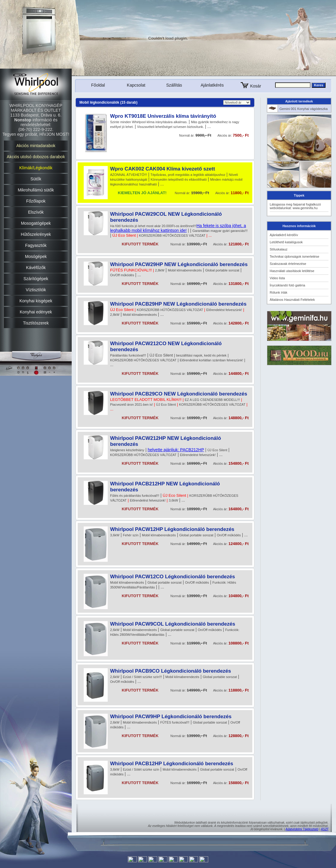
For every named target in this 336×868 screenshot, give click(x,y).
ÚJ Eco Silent (166, 404)
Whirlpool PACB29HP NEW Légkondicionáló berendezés (178, 304)
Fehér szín (131, 535)
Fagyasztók (36, 245)
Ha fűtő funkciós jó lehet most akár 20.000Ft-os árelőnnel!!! (153, 226)
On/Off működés (122, 275)
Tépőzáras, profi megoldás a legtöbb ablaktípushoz (188, 175)
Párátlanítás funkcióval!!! (128, 355)
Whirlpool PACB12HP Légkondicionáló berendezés (172, 764)
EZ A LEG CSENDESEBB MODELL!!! (212, 400)
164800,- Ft (239, 509)
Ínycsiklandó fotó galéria (287, 285)
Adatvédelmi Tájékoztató (302, 829)
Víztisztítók (36, 290)
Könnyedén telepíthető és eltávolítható (179, 179)
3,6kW (173, 500)
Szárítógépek (36, 279)
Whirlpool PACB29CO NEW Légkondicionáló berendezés (179, 394)
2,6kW (115, 630)
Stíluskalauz (279, 249)
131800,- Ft (239, 284)
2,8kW (160, 270)
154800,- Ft (239, 463)
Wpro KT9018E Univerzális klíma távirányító (163, 116)
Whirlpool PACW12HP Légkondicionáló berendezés (172, 529)
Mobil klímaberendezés (185, 270)
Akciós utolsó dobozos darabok (36, 157)
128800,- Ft (239, 736)
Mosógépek (36, 256)
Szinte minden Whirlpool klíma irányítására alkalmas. (149, 122)
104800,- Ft (239, 596)
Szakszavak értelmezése (288, 264)
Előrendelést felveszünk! (224, 310)
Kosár (250, 86)
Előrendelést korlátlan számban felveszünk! (211, 360)
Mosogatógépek (36, 223)
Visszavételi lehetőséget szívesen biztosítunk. (171, 127)
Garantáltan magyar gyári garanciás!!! (220, 231)
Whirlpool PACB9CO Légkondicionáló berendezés (171, 671)
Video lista (277, 278)
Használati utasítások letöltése (292, 271)
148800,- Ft (239, 418)
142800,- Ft (239, 323)
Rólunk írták (279, 292)
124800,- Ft (239, 544)
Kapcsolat (136, 85)
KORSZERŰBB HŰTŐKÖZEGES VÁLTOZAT (172, 236)
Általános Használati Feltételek (292, 300)
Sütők (36, 179)
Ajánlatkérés (212, 85)
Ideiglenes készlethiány (127, 450)
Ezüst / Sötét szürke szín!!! (142, 677)
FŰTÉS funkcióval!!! (175, 722)
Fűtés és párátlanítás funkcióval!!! (135, 496)
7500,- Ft (241, 135)
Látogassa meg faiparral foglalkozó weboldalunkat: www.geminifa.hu (295, 206)
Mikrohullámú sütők (36, 190)
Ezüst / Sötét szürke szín (141, 769)
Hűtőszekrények (36, 234)
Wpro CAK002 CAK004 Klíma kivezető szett (163, 169)
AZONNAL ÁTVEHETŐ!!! (129, 175)
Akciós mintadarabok (36, 146)
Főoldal (98, 85)
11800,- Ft (240, 193)
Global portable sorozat (222, 270)
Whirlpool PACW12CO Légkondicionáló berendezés (172, 577)
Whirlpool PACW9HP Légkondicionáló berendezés (171, 717)
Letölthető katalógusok (286, 242)
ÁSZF (325, 829)
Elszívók (36, 212)
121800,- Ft (239, 244)
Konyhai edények (36, 312)
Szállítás (174, 85)
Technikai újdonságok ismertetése (294, 256)
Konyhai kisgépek (36, 301)
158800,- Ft (239, 783)
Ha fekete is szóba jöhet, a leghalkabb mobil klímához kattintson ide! (178, 228)
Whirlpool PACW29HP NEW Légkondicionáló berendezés (179, 264)
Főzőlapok (36, 201)
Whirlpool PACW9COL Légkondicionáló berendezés (173, 624)
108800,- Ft (239, 643)
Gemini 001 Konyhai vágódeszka (303, 109)
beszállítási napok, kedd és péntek (201, 355)
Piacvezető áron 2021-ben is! (131, 404)
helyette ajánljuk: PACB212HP (176, 450)
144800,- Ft (239, 373)
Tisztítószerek (36, 323)
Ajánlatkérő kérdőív (284, 235)
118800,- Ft (239, 690)
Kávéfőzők (36, 268)
